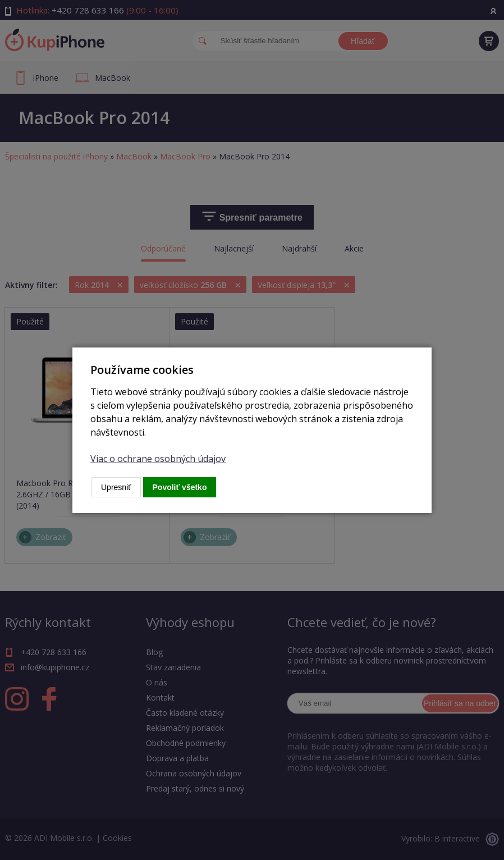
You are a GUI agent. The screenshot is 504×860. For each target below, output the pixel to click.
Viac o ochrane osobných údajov (158, 459)
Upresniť (116, 487)
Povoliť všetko (180, 487)
